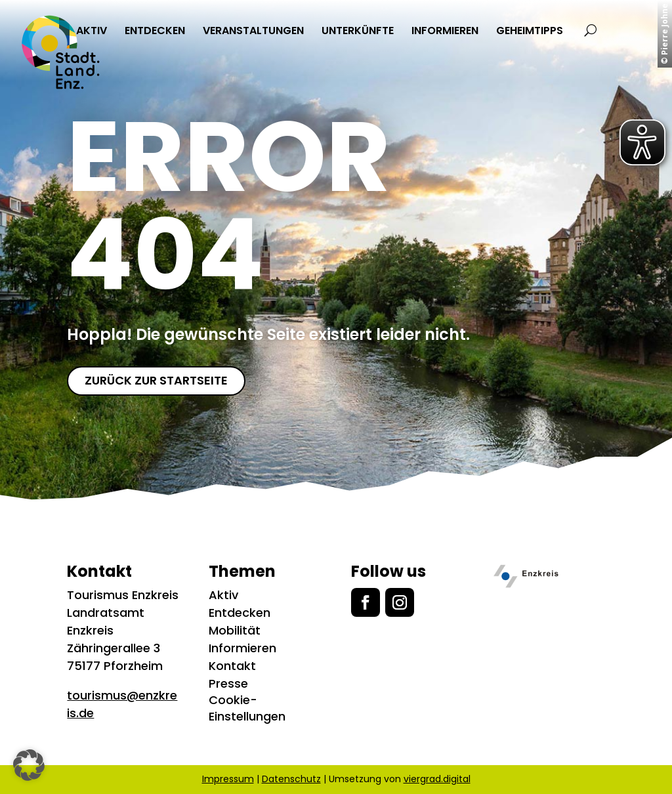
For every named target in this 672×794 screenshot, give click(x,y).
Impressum (228, 779)
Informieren (242, 648)
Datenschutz (291, 779)
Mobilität (235, 630)
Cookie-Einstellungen (247, 708)
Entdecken (240, 613)
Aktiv (223, 595)
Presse (228, 683)
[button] (29, 765)
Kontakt (232, 666)
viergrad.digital (437, 779)
